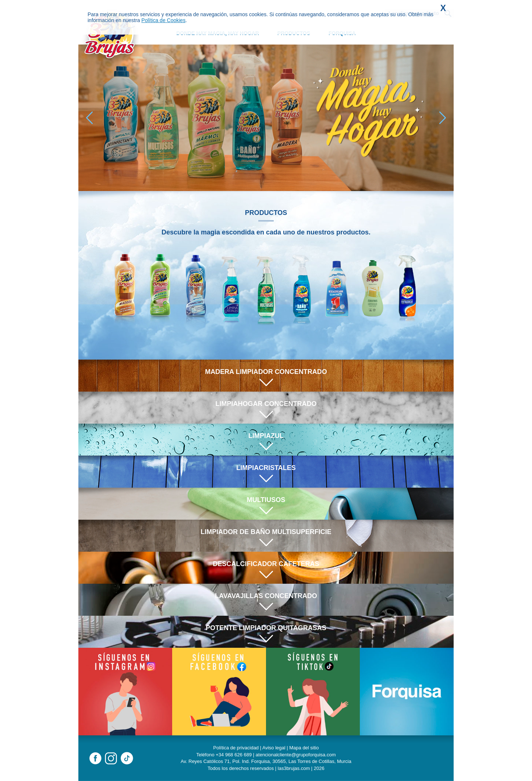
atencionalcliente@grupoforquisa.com (296, 755)
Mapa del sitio (304, 748)
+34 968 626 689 (234, 755)
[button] (443, 118)
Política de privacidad (236, 748)
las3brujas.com (294, 768)
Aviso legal (274, 748)
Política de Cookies (163, 20)
